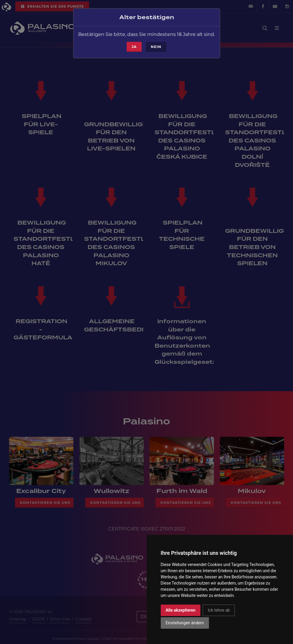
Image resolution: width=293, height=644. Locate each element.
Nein (156, 44)
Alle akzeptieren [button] (181, 610)
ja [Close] (134, 44)
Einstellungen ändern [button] (185, 623)
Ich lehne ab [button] (219, 610)
